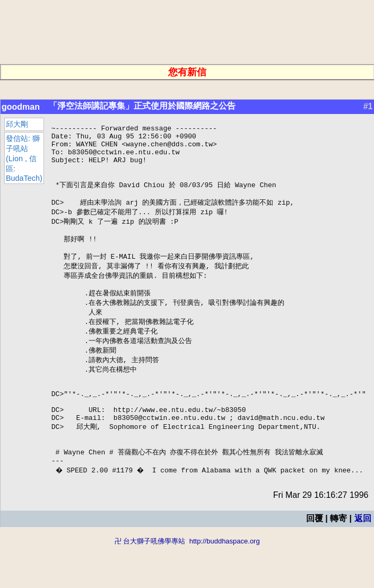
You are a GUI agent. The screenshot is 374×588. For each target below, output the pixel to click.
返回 (362, 560)
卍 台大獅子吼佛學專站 (150, 583)
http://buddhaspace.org (225, 583)
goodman (21, 107)
